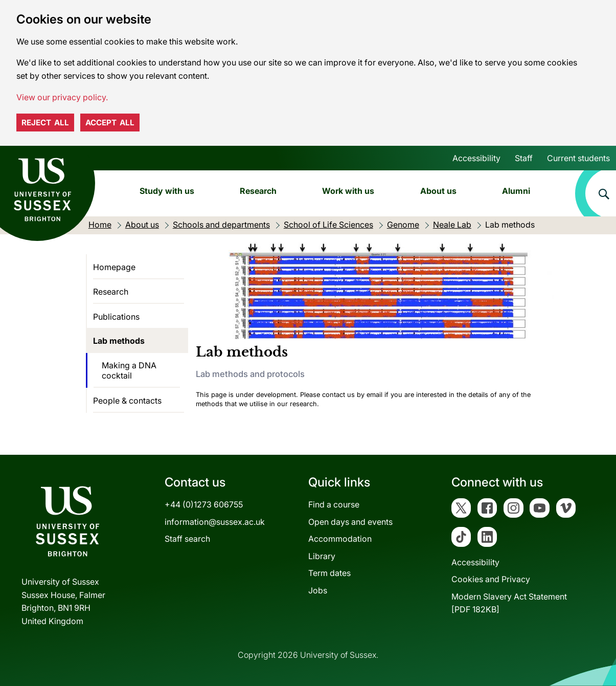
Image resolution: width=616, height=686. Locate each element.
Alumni (516, 191)
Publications (116, 317)
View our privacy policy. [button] (62, 97)
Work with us (348, 191)
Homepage (114, 267)
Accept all (110, 123)
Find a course (334, 504)
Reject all (45, 123)
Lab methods (119, 341)
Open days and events (350, 522)
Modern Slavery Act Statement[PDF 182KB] (509, 603)
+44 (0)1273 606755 (204, 504)
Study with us (167, 191)
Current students (578, 158)
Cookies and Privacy (491, 579)
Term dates (329, 573)
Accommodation (340, 539)
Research (258, 191)
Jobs (318, 590)
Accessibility (476, 158)
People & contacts (127, 401)
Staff (524, 158)
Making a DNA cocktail (129, 370)
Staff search (187, 539)
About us (438, 191)
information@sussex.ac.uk (215, 522)
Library (322, 556)
